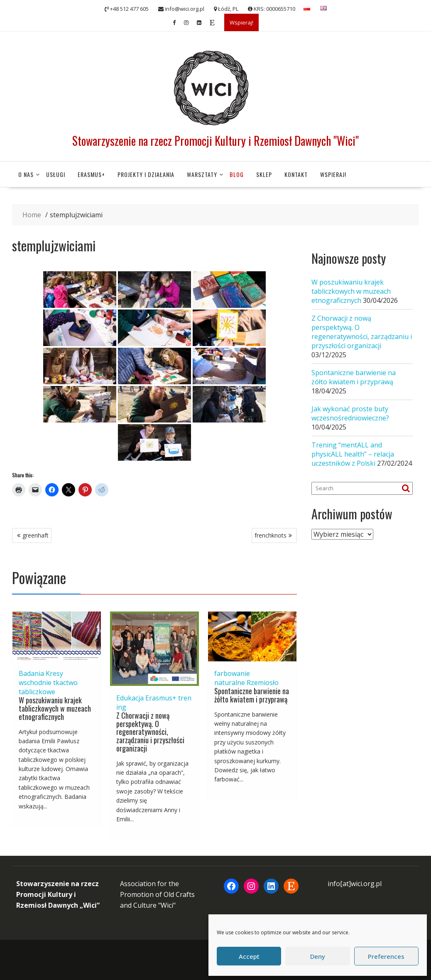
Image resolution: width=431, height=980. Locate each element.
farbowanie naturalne (232, 678)
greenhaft (36, 535)
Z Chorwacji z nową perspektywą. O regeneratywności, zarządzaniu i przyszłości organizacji (150, 732)
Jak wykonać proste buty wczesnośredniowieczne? (350, 413)
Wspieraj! (241, 22)
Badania (31, 673)
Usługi (56, 174)
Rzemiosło (263, 683)
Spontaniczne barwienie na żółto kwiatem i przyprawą (252, 695)
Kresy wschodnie (41, 678)
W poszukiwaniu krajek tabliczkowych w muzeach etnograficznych (55, 708)
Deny (318, 956)
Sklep (264, 174)
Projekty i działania (146, 174)
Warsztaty (202, 174)
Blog (237, 174)
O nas (26, 174)
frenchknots (271, 535)
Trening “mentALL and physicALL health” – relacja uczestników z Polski (353, 454)
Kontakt (296, 174)
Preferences (386, 956)
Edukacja (130, 698)
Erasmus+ (91, 174)
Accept (249, 956)
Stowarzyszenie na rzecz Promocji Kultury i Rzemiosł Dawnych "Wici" (215, 141)
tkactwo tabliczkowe (48, 687)
